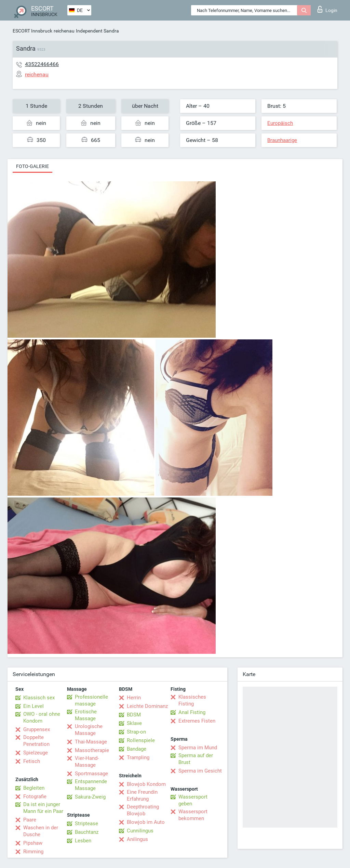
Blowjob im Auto (146, 822)
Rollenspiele (141, 740)
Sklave (134, 723)
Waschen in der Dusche (41, 831)
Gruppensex (37, 729)
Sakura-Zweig (90, 797)
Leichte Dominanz (147, 706)
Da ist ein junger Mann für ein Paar (43, 808)
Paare (30, 820)
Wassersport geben (193, 800)
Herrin (134, 698)
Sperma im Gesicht (200, 771)
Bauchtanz (87, 832)
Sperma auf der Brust (196, 759)
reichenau (64, 31)
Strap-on (136, 732)
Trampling (138, 757)
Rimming (33, 852)
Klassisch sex (39, 698)
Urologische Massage (89, 730)
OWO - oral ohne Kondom (42, 717)
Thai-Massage (91, 742)
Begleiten (34, 788)
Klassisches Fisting (192, 700)
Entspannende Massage (91, 785)
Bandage (137, 749)
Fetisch (32, 761)
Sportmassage (91, 774)
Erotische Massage (86, 715)
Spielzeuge (36, 753)
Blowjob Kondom (146, 784)
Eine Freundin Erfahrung (142, 795)
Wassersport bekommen (193, 815)
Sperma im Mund (198, 748)
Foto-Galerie (32, 166)
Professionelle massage (91, 700)
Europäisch (280, 123)
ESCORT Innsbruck (32, 31)
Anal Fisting (192, 712)
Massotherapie (92, 750)
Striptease (86, 824)
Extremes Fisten (197, 721)
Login (327, 9)
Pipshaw (33, 843)
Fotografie (35, 796)
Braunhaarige (282, 140)
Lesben (83, 841)
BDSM (134, 715)
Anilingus (137, 839)
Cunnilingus (140, 831)
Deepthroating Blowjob (143, 810)
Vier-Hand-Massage (87, 762)
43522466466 (42, 64)
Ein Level (33, 706)
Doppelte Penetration (36, 741)
